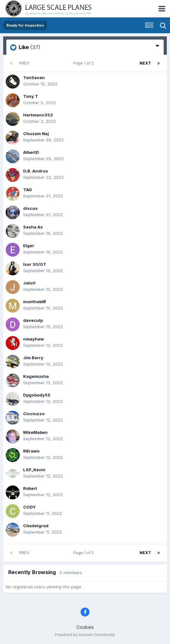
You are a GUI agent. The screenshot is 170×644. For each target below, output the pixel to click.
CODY (29, 507)
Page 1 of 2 (85, 63)
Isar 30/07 (35, 264)
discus (30, 208)
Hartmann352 (38, 115)
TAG (28, 190)
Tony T (31, 96)
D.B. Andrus (36, 171)
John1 (29, 283)
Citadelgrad (36, 526)
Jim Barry (33, 358)
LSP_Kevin (34, 470)
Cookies (85, 627)
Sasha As (33, 227)
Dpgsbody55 (37, 395)
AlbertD (31, 152)
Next (145, 63)
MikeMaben (35, 432)
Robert (30, 488)
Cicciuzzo (34, 414)
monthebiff (35, 302)
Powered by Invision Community (85, 635)
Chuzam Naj (36, 134)
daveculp (33, 320)
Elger (29, 246)
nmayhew (33, 339)
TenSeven (34, 78)
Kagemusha (36, 376)
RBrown (31, 451)
